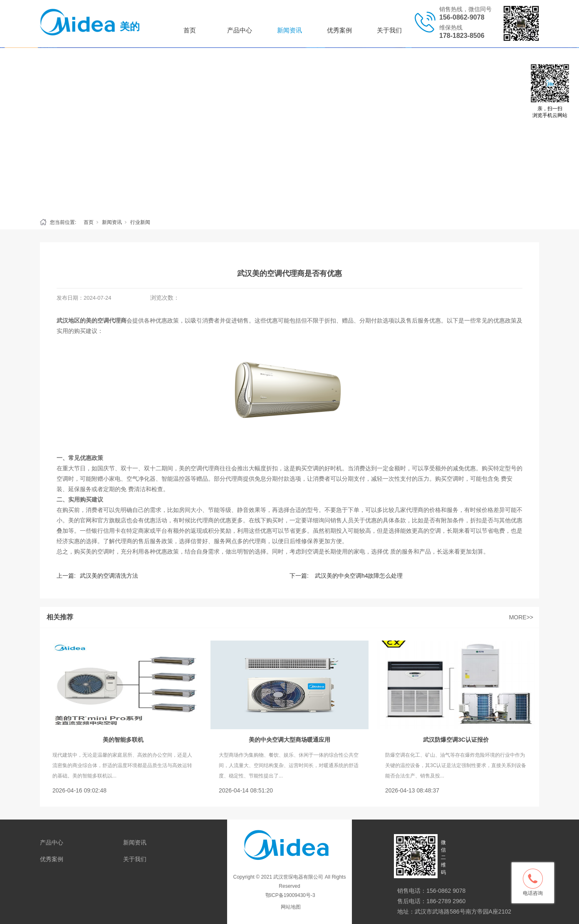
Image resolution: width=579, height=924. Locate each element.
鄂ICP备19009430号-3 (289, 895)
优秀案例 (339, 30)
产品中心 (240, 30)
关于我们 (389, 30)
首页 (190, 30)
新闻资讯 (289, 30)
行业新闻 (140, 222)
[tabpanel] (289, 131)
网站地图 (291, 907)
